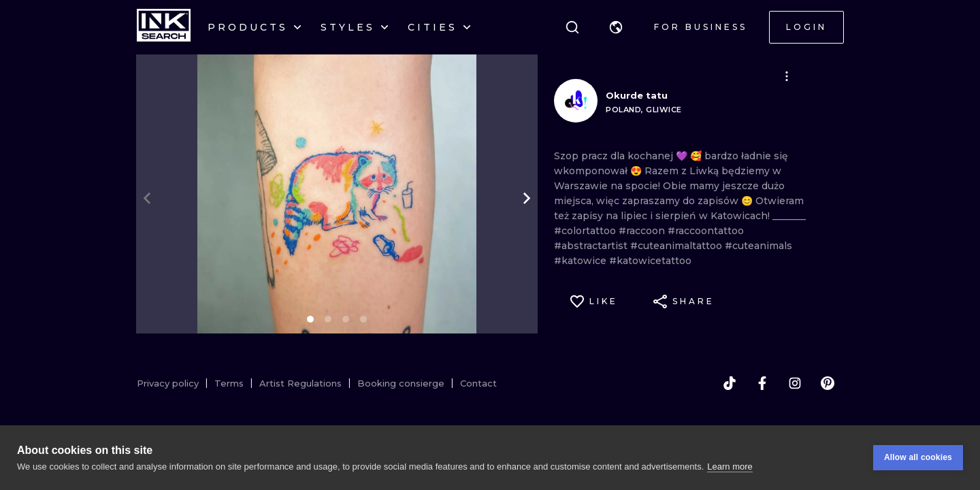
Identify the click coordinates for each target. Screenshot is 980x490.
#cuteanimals (758, 246)
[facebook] (762, 383)
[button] (616, 27)
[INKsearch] (164, 27)
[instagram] (795, 383)
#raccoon (643, 231)
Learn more (730, 468)
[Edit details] (787, 76)
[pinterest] (828, 383)
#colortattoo (586, 231)
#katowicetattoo (650, 261)
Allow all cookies (918, 459)
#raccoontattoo (706, 231)
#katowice (582, 261)
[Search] (572, 27)
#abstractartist (592, 246)
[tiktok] (730, 383)
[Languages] (616, 27)
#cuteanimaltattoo (677, 246)
